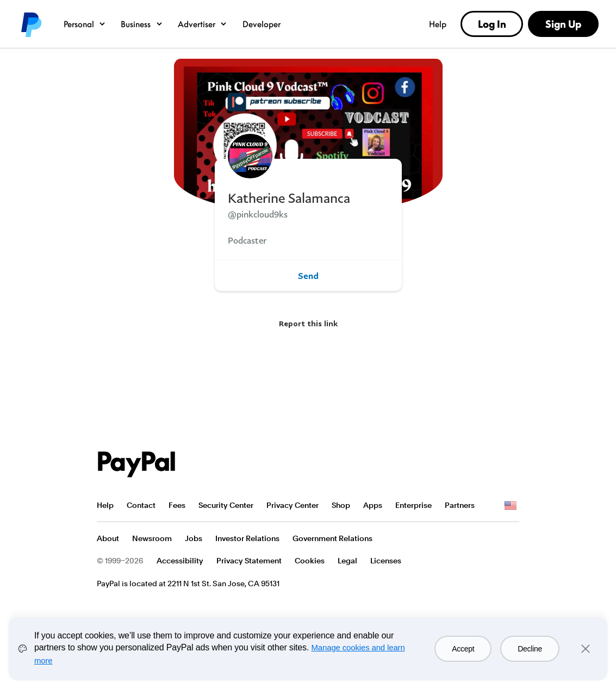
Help (438, 24)
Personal (85, 24)
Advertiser (203, 24)
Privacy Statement (249, 561)
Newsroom (152, 538)
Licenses (386, 561)
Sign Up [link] (563, 24)
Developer (262, 24)
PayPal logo (30, 24)
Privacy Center (293, 505)
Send (308, 276)
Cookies (310, 561)
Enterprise (413, 505)
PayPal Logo (136, 464)
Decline (530, 649)
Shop (341, 505)
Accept (463, 649)
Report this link (308, 323)
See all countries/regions (511, 506)
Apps (373, 505)
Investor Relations (247, 538)
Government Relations (332, 538)
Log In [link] (492, 24)
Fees (177, 505)
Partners (460, 505)
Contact (141, 505)
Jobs (194, 538)
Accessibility (180, 561)
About (108, 538)
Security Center (226, 505)
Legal (347, 561)
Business (142, 24)
